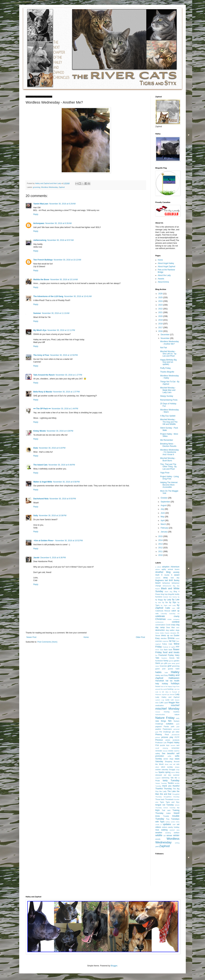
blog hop (164, 594)
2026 (161, 294)
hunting (170, 689)
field (162, 650)
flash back (168, 650)
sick (178, 764)
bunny (175, 597)
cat (178, 608)
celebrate (160, 616)
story (178, 772)
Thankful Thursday (164, 789)
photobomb (176, 735)
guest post (160, 669)
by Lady (167, 600)
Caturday (164, 614)
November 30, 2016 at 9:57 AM (60, 240)
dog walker (170, 630)
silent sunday (167, 767)
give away (172, 663)
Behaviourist (167, 586)
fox (156, 655)
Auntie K (168, 575)
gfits (162, 663)
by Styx (173, 602)
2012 (161, 548)
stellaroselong (40, 240)
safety (158, 753)
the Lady (163, 791)
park (173, 726)
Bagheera (160, 580)
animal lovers (174, 569)
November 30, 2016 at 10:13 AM (67, 260)
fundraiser (159, 661)
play (171, 737)
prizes (168, 740)
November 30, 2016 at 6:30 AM (58, 223)
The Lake (172, 791)
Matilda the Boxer (41, 280)
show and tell (170, 764)
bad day (175, 578)
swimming (165, 778)
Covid (168, 625)
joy (168, 694)
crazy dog (175, 625)
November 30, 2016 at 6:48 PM (62, 465)
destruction (160, 630)
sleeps (177, 767)
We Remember (167, 440)
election (164, 638)
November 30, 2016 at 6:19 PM (52, 448)
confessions (159, 622)
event (178, 638)
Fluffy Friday (165, 368)
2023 (161, 305)
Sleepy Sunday (167, 396)
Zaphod (62, 187)
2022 (161, 309)
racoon (173, 745)
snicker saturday (162, 770)
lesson (177, 700)
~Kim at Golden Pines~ (44, 541)
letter (157, 703)
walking (164, 830)
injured (164, 694)
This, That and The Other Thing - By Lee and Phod (168, 467)
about (159, 567)
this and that (166, 794)
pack (178, 724)
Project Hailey (173, 743)
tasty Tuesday (171, 780)
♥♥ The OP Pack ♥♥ (42, 409)
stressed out (161, 775)
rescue (165, 751)
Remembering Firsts (169, 400)
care (174, 608)
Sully (36, 516)
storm (173, 772)
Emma (171, 638)
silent (157, 767)
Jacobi (36, 558)
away (165, 578)
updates (167, 824)
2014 (161, 540)
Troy (168, 819)
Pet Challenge (165, 732)
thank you (167, 786)
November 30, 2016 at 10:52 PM (69, 541)
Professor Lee (161, 743)
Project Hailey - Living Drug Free (169, 478)
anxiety (176, 572)
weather (159, 833)
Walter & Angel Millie (43, 482)
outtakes (170, 724)
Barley (177, 580)
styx (170, 775)
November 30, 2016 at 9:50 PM (63, 499)
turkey (168, 822)
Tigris (162, 802)
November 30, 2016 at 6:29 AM (62, 204)
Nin (170, 721)
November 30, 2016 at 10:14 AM (64, 280)
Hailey (175, 672)
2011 (161, 551)
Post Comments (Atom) (47, 642)
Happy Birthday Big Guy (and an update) (168, 362)
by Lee (176, 599)
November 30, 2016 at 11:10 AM (56, 313)
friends (172, 658)
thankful (176, 786)
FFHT (157, 650)
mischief (175, 705)
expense (165, 641)
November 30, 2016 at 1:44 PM (65, 409)
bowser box (168, 597)
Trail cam (166, 810)
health (177, 681)
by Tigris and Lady (168, 605)
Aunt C (159, 575)
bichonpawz (39, 223)
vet (178, 824)
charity (177, 616)
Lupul (166, 703)
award (177, 575)
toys (157, 810)
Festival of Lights (169, 647)
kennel (172, 694)
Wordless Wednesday (49, 187)
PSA (157, 745)
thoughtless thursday (172, 797)
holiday (165, 684)
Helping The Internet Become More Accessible (169, 485)
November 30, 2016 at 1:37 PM (66, 392)
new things (161, 721)
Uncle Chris (175, 822)
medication (160, 705)
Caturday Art (174, 614)
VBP (174, 825)
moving (167, 712)
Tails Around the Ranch (44, 375)
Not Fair (164, 348)
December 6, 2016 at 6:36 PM (53, 558)
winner (169, 836)
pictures (165, 737)
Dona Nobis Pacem (162, 633)
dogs (178, 630)
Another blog (163, 572)
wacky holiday (174, 827)
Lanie (167, 700)
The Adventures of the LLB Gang (48, 296)
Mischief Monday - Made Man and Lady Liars (168, 390)
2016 (161, 331)
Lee (172, 700)
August (164, 505)
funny (166, 661)
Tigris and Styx (172, 802)
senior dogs (168, 759)
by (179, 597)
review (171, 751)
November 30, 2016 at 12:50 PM (64, 355)
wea (178, 830)
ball (166, 580)
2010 (161, 555)
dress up (165, 635)
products (176, 740)
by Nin (165, 602)
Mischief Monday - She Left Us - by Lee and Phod (168, 354)
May (163, 517)
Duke (36, 448)
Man (178, 703)
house (158, 686)
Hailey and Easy (162, 675)
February (165, 528)
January (164, 532)
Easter (177, 635)
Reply (36, 214)
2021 (161, 312)
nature (177, 714)
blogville (171, 594)
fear (174, 641)
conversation (160, 625)
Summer (37, 313)
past (178, 727)
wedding (168, 833)
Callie (168, 608)
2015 (161, 536)
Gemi (158, 663)
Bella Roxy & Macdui (43, 392)
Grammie (163, 666)
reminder (159, 751)
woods (158, 839)
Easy (158, 638)
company (176, 619)
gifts (166, 663)
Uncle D (158, 825)
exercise (159, 641)
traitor (169, 813)
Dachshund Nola (41, 499)
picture (158, 737)
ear (172, 635)
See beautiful (168, 753)
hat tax (169, 681)
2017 (161, 328)
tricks (158, 816)
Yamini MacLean (41, 204)
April (163, 521)
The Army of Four (41, 355)
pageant (158, 726)
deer (178, 628)
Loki (161, 703)
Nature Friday (165, 718)
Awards (161, 279)
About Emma (163, 282)
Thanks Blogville (167, 372)
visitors (165, 827)
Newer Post (31, 637)
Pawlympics (167, 729)
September (166, 502)
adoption (166, 567)
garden (177, 661)
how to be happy (166, 686)
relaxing (165, 748)
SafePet (177, 751)
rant (178, 745)
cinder (170, 619)
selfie (169, 756)
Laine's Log (160, 700)
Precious (159, 740)
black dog (169, 592)
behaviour (166, 583)
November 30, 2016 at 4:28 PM (60, 431)
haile (166, 672)
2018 (161, 324)
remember (175, 748)
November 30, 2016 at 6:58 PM (66, 482)
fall (170, 641)
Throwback (169, 799)
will (164, 836)
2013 (161, 544)
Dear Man (171, 627)
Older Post (140, 637)
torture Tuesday (170, 808)
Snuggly (172, 770)
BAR (171, 580)
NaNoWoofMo (160, 715)
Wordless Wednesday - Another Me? (169, 343)
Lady (177, 694)
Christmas (161, 619)
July (163, 509)
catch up (175, 611)
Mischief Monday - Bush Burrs (168, 459)
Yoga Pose (165, 473)
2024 (161, 301)
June (163, 513)
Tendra (171, 783)
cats (157, 613)
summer (176, 775)
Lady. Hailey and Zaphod (167, 697)
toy (178, 808)
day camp (160, 627)
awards (158, 578)
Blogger (114, 966)
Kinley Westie (40, 431)
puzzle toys (165, 745)
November (165, 338)
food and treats (171, 652)
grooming (37, 187)
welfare (177, 833)
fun (178, 658)
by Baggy (159, 600)
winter (176, 835)
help (157, 684)
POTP (177, 737)
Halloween (174, 678)
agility (164, 569)
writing (177, 843)
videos (158, 827)
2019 (161, 320)
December (165, 335)
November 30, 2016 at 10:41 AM (78, 296)
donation (173, 633)
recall (157, 748)
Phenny (159, 735)
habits (158, 672)
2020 (161, 316)
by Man (158, 602)
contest (176, 622)
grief (169, 666)
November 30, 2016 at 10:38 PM (53, 516)
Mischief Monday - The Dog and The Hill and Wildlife (169, 422)
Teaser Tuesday (161, 783)
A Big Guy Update (168, 416)
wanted (172, 830)
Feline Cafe (167, 644)
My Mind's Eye (40, 330)
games (171, 661)
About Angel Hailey (166, 263)
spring (168, 772)
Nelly (178, 718)
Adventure (175, 567)
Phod (167, 735)
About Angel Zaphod (166, 267)
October (164, 498)
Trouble (166, 816)
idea (167, 692)
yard (157, 846)
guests (171, 669)
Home (86, 637)
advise (158, 569)
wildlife (159, 835)
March (164, 524)
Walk (157, 830)
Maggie (172, 703)
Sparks (161, 772)
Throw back (160, 799)
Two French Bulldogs (43, 260)
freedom (164, 658)
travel (177, 813)
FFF (178, 647)
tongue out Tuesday (164, 805)
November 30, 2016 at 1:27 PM (69, 375)
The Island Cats (40, 465)
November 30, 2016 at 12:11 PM (61, 330)
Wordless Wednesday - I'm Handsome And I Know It (169, 452)
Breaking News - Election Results (168, 445)
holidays (175, 683)
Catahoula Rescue (163, 611)
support (158, 778)
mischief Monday (167, 709)
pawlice (158, 729)
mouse (158, 712)
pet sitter (176, 732)
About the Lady (164, 275)
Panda (166, 726)
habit (178, 669)
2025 (161, 297)
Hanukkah (160, 681)
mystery (176, 712)
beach (158, 583)
